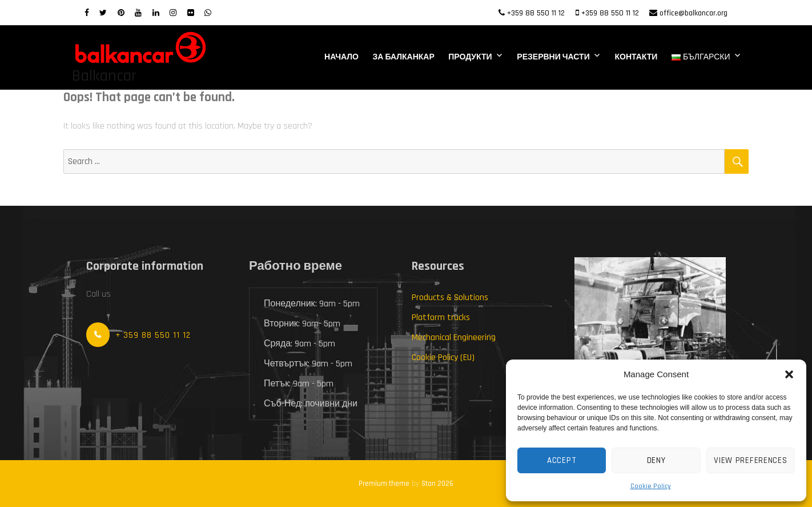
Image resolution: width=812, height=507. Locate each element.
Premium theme (384, 484)
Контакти (636, 57)
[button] (789, 374)
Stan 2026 (437, 484)
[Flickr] (191, 13)
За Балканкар (404, 57)
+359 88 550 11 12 (536, 13)
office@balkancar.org (694, 13)
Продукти (470, 57)
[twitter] (103, 13)
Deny (656, 460)
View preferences (750, 460)
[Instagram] (173, 13)
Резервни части (553, 57)
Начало (341, 57)
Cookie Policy (651, 486)
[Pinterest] (121, 13)
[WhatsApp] (208, 13)
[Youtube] (138, 13)
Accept (562, 460)
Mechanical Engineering (454, 338)
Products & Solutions (450, 298)
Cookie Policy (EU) (443, 358)
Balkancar (104, 76)
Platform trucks (441, 318)
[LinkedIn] (156, 13)
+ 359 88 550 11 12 (153, 335)
